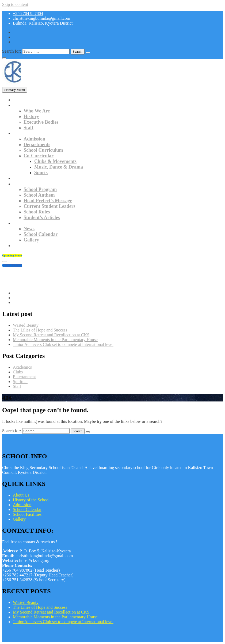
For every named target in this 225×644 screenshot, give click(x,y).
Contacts (22, 245)
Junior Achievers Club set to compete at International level (63, 344)
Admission (34, 139)
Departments (37, 145)
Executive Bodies (41, 122)
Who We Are (37, 111)
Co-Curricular (39, 156)
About (19, 105)
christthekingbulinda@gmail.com (41, 18)
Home (19, 100)
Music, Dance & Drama (59, 167)
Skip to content (15, 4)
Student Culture (29, 184)
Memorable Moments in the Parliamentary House (55, 340)
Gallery (31, 240)
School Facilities (27, 514)
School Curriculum (43, 150)
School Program (40, 189)
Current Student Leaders (49, 206)
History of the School (31, 500)
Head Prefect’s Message (48, 201)
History (31, 116)
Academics (24, 133)
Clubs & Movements (55, 161)
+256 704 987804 (28, 13)
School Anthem (39, 195)
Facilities (22, 178)
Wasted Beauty (26, 325)
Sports (41, 173)
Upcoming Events (12, 255)
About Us (21, 495)
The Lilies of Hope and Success (40, 330)
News (29, 229)
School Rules (37, 212)
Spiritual (20, 382)
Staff (28, 128)
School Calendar (41, 234)
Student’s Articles (42, 217)
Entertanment (24, 377)
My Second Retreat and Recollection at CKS (51, 335)
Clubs (18, 372)
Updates (21, 223)
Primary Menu (15, 90)
